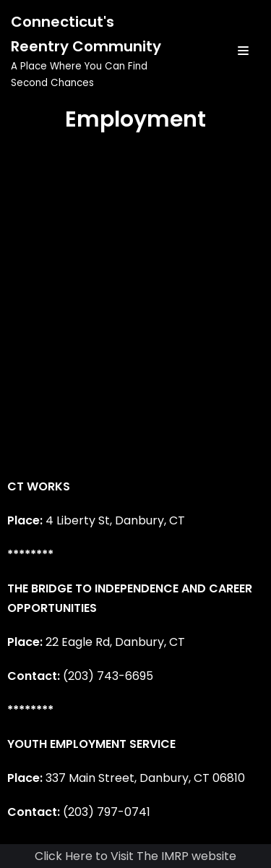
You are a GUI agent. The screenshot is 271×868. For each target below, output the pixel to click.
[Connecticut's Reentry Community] (90, 51)
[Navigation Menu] (243, 51)
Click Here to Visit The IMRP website (135, 856)
